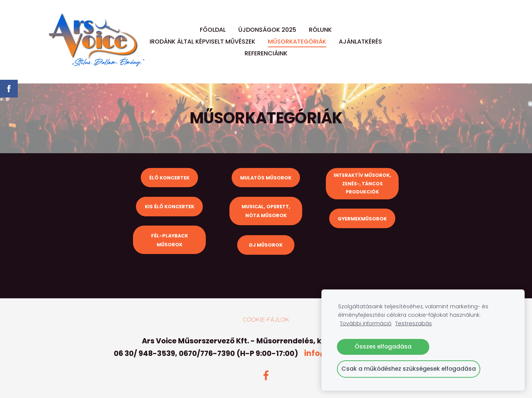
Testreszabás (414, 323)
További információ (366, 323)
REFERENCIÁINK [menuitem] (266, 53)
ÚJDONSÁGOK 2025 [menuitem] (267, 30)
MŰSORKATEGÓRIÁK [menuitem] (297, 42)
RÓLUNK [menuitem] (320, 30)
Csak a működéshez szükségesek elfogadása (409, 369)
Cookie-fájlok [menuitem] (266, 319)
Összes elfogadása (383, 346)
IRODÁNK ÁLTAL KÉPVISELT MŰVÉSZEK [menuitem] (202, 42)
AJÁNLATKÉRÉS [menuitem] (360, 42)
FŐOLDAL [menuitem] (213, 30)
